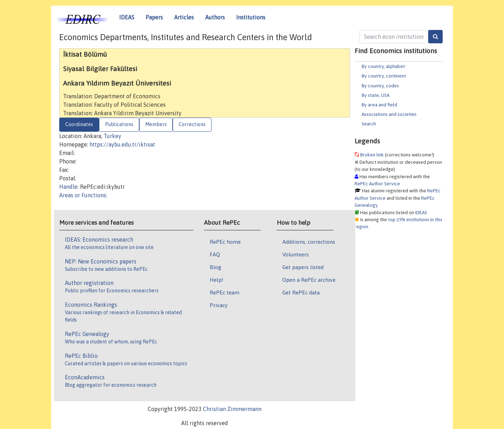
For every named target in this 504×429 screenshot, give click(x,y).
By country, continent (384, 76)
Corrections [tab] (192, 124)
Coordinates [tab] (79, 124)
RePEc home (225, 242)
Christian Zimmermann (232, 409)
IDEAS (127, 17)
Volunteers (296, 254)
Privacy (219, 305)
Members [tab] (156, 124)
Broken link (372, 155)
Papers (154, 17)
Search (369, 124)
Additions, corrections (309, 242)
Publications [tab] (119, 124)
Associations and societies (389, 114)
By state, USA (376, 95)
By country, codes (380, 86)
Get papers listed (303, 267)
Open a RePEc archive (309, 280)
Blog (216, 267)
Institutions (251, 17)
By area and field (379, 105)
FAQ (215, 254)
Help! (217, 280)
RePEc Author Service (377, 184)
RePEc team (225, 292)
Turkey (112, 136)
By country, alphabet (383, 66)
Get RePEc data (301, 292)
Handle (68, 187)
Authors (215, 17)
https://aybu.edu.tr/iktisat (122, 144)
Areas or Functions (83, 195)
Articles (184, 17)
